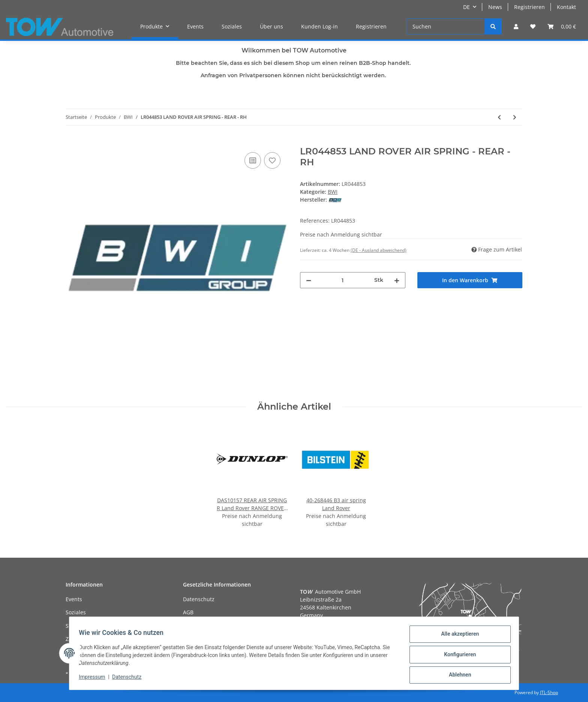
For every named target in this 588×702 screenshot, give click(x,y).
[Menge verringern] (309, 280)
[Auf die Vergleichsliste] (253, 160)
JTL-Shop (549, 692)
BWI (333, 192)
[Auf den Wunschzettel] (272, 160)
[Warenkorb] (562, 26)
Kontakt (566, 7)
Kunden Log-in (319, 26)
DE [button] (466, 7)
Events (195, 26)
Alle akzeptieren (457, 636)
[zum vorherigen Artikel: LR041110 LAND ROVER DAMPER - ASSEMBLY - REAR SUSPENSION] (499, 117)
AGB (188, 612)
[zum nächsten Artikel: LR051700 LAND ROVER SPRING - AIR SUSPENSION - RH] (515, 117)
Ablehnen (457, 675)
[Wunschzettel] (533, 26)
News (495, 7)
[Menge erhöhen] (397, 280)
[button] (516, 26)
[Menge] (343, 280)
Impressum (94, 679)
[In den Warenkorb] (72, 142)
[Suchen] (446, 26)
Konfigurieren (457, 656)
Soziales (232, 26)
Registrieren (529, 7)
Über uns (271, 26)
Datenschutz (199, 599)
